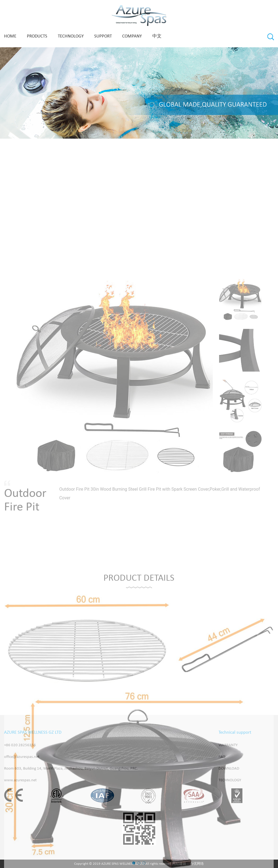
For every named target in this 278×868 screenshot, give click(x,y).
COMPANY (132, 36)
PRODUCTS (37, 36)
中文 (157, 36)
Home (10, 36)
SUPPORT (103, 36)
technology (71, 36)
